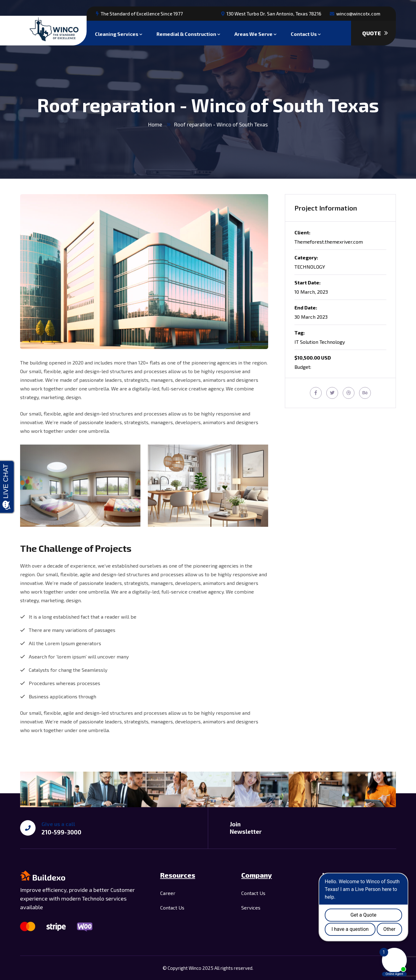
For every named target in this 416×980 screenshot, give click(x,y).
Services (251, 908)
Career (168, 893)
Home (155, 124)
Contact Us (304, 33)
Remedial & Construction (186, 33)
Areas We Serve (253, 33)
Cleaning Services (117, 33)
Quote (375, 33)
